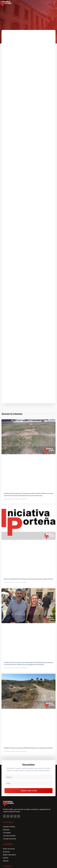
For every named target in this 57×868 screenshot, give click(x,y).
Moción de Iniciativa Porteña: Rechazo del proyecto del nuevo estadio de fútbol (28, 553)
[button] (54, 3)
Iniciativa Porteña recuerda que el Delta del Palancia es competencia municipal (28, 722)
